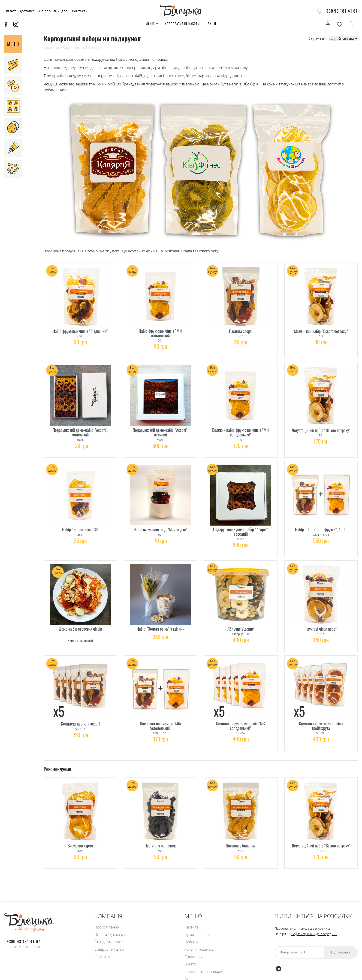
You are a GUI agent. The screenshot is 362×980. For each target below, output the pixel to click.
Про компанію (107, 927)
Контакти (80, 11)
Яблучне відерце (241, 619)
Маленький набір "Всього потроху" (321, 330)
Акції (212, 24)
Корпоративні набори (182, 24)
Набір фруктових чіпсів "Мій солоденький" (160, 332)
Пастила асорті (241, 330)
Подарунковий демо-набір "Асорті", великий (160, 428)
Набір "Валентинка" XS (80, 522)
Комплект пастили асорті (80, 711)
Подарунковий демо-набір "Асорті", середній (241, 524)
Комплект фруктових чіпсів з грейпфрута (321, 713)
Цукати (190, 964)
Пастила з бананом (241, 830)
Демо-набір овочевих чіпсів (80, 619)
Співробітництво (53, 11)
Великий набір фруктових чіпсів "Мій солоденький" (241, 428)
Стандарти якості (109, 942)
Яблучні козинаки (199, 949)
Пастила (192, 927)
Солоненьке (195, 957)
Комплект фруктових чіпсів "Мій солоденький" (241, 713)
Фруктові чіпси (197, 935)
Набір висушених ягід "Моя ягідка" (160, 522)
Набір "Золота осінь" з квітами (161, 619)
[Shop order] (343, 39)
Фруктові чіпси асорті (321, 619)
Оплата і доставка (20, 11)
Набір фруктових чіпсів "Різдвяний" (80, 330)
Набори (191, 942)
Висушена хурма (80, 830)
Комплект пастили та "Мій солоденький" (160, 713)
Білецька (51, 48)
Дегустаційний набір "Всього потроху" (321, 426)
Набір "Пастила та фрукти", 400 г (321, 522)
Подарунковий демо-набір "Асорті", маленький (80, 428)
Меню (150, 24)
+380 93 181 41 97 (23, 942)
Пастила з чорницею (160, 830)
